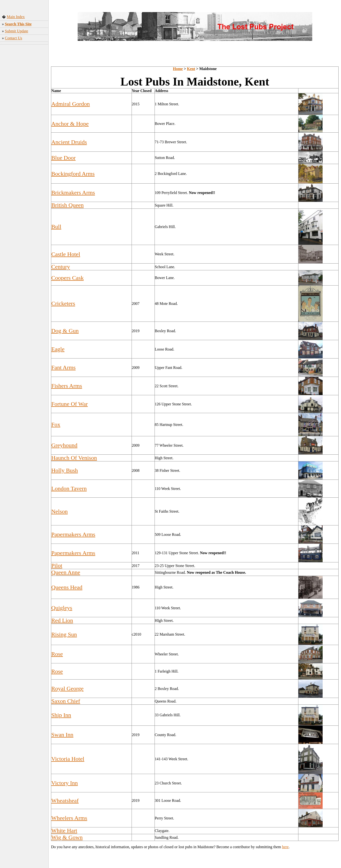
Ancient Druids (69, 142)
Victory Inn (65, 783)
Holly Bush (65, 470)
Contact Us (14, 38)
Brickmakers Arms (73, 193)
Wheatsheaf (65, 801)
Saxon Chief (66, 701)
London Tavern (69, 488)
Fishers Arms (67, 386)
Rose (57, 654)
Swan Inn (62, 735)
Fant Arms (63, 367)
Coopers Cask (67, 278)
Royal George (67, 689)
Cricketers (63, 303)
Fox (56, 424)
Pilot (57, 566)
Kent (191, 69)
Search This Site (18, 24)
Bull (56, 227)
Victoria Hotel (68, 759)
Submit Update (16, 31)
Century (61, 267)
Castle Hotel (66, 254)
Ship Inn (61, 715)
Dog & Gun (65, 331)
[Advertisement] (24, 122)
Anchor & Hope (70, 124)
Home (178, 69)
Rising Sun (64, 634)
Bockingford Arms (73, 174)
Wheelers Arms (69, 818)
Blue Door (63, 158)
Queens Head (67, 587)
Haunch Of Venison (74, 458)
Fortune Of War (70, 404)
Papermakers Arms (73, 534)
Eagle (58, 349)
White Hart (64, 831)
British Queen (67, 205)
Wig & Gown (67, 837)
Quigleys (62, 608)
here (285, 847)
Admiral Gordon (70, 104)
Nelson (59, 511)
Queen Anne (66, 572)
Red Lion (62, 620)
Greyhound (64, 445)
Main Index (16, 17)
